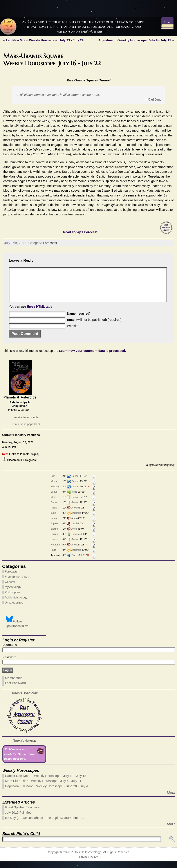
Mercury (55, 493)
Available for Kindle (26, 424)
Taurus (75, 541)
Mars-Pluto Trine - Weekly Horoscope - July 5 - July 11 (43, 787)
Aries (74, 514)
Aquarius (76, 519)
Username (10, 651)
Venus (54, 498)
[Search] (82, 846)
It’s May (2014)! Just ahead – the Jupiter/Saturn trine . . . (44, 824)
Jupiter (54, 530)
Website (73, 332)
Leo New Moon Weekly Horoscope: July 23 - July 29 (45, 40)
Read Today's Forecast (80, 232)
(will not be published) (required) (94, 326)
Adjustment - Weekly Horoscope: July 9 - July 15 (135, 40)
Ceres (54, 509)
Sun (53, 483)
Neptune (55, 551)
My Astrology (13, 594)
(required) (79, 320)
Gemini (75, 504)
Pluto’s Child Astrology (86, 859)
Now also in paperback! (26, 431)
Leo (73, 530)
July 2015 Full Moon (19, 819)
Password (9, 664)
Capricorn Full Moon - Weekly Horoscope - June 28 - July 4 (46, 793)
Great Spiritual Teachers (22, 814)
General (10, 588)
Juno (53, 519)
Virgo (74, 498)
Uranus (55, 546)
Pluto (53, 556)
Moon (54, 488)
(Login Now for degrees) (160, 472)
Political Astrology (16, 604)
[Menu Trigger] (167, 23)
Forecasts (50, 243)
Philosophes (13, 599)
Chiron (54, 541)
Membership (14, 685)
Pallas (54, 514)
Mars (53, 504)
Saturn (54, 535)
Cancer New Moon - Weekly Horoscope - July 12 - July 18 (46, 782)
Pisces (75, 562)
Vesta (54, 525)
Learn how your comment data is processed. (93, 357)
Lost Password (15, 690)
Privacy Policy (88, 863)
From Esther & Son (17, 583)
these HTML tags (40, 313)
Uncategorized (14, 609)
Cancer (75, 483)
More (171, 799)
